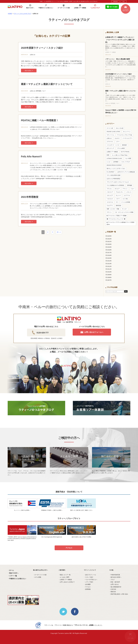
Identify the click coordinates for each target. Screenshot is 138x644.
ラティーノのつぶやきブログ (22, 14)
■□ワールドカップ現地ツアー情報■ (116, 216)
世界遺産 (39, 91)
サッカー (125, 209)
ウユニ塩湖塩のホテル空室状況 (115, 185)
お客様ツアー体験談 (112, 152)
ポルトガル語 (62, 206)
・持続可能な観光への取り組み (119, 594)
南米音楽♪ (119, 206)
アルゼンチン (37, 170)
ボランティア (110, 148)
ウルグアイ (110, 206)
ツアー (37, 165)
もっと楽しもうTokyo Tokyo (120, 155)
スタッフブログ (56, 168)
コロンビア (110, 195)
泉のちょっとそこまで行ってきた (116, 169)
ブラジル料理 (42, 129)
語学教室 (69, 165)
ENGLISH (115, 1)
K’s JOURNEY (111, 172)
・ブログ (112, 580)
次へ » (59, 232)
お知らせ (33, 55)
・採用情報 (87, 589)
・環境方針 (113, 592)
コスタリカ (110, 202)
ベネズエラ (110, 199)
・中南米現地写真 (115, 575)
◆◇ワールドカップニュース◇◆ (116, 219)
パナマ (118, 199)
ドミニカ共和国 (126, 202)
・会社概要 (87, 584)
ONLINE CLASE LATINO (67, 127)
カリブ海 (125, 199)
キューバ (50, 170)
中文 (124, 1)
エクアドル (127, 195)
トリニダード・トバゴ (113, 145)
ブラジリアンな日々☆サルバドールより (118, 182)
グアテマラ (110, 142)
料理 (48, 129)
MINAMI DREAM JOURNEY (114, 165)
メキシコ (44, 170)
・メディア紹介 (89, 582)
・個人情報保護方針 (115, 587)
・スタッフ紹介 (89, 577)
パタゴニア (110, 192)
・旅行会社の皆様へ (115, 577)
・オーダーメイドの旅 (40, 575)
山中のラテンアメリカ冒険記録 (126, 172)
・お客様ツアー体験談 (65, 580)
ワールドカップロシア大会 (125, 135)
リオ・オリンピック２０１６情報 (124, 212)
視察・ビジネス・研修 (60, 170)
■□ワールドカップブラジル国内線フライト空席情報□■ (120, 223)
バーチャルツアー (62, 163)
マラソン (109, 212)
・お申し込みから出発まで (67, 582)
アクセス (69, 548)
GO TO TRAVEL (125, 152)
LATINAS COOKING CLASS (38, 127)
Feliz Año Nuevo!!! (31, 156)
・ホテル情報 (37, 577)
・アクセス (87, 587)
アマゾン (125, 189)
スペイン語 (75, 165)
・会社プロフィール (90, 575)
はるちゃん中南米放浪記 (114, 179)
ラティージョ (43, 163)
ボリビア (70, 168)
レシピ (57, 127)
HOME (10, 14)
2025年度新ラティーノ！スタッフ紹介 (42, 48)
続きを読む (29, 71)
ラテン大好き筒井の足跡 (114, 175)
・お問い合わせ (114, 584)
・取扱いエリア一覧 (64, 575)
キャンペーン (34, 163)
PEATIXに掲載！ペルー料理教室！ (40, 120)
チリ (117, 202)
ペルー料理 (51, 127)
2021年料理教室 (30, 197)
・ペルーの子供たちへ (91, 580)
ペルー (44, 91)
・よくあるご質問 (64, 577)
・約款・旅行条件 (115, 582)
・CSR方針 (113, 589)
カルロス (117, 138)
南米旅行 (49, 165)
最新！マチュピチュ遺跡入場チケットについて (47, 84)
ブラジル (52, 129)
